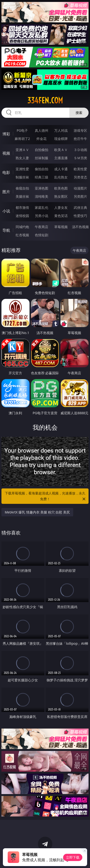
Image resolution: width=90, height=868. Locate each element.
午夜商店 (42, 227)
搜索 (79, 113)
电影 (6, 172)
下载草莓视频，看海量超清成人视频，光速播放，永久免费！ (46, 496)
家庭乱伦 (42, 207)
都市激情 (22, 207)
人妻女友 (61, 207)
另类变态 (80, 177)
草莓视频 (61, 227)
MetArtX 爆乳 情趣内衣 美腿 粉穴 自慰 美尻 (37, 512)
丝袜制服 (42, 158)
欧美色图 (61, 188)
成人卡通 (61, 169)
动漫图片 (80, 188)
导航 (6, 230)
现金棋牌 (61, 139)
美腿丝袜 (22, 196)
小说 (6, 211)
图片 (6, 192)
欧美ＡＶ (61, 150)
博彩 (6, 134)
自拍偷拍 (42, 150)
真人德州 (42, 130)
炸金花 (42, 139)
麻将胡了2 (22, 139)
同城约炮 (22, 227)
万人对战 (61, 130)
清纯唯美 (42, 196)
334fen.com (45, 100)
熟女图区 (61, 196)
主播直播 (61, 158)
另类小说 (42, 216)
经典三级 (42, 177)
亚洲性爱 (22, 169)
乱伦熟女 (61, 177)
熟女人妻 (22, 158)
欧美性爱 (80, 169)
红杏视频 (22, 235)
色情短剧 (42, 235)
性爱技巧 (80, 216)
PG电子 (22, 130)
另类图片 (80, 196)
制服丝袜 (22, 177)
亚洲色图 (42, 188)
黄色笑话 (61, 216)
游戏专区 (80, 130)
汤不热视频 (80, 227)
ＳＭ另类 (80, 158)
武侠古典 (80, 207)
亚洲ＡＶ (22, 150)
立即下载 (73, 857)
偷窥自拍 (22, 188)
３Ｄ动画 (80, 150)
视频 (6, 153)
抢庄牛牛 (80, 139)
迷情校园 (22, 216)
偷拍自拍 (42, 169)
